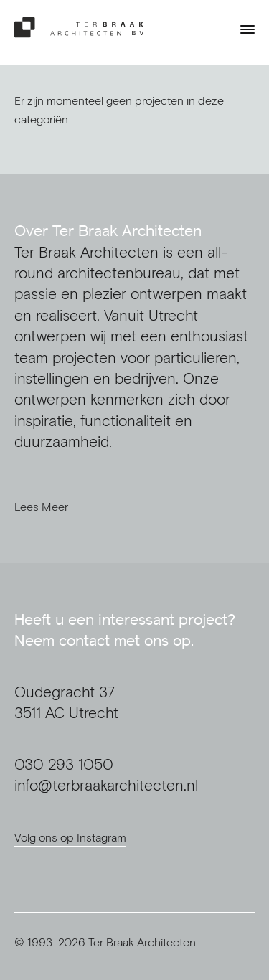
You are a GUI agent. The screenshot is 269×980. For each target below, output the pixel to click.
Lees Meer (41, 507)
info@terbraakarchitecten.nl (106, 785)
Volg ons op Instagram (70, 837)
